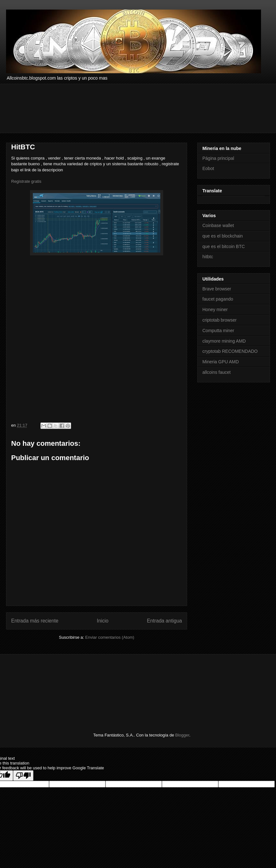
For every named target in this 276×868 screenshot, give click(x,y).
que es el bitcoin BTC (224, 246)
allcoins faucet (217, 372)
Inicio (103, 621)
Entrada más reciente (35, 621)
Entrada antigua (164, 621)
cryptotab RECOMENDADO (230, 351)
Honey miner (215, 309)
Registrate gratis (26, 181)
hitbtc (208, 257)
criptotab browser (219, 320)
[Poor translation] (23, 776)
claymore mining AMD (224, 341)
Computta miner (218, 331)
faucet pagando (218, 299)
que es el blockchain (223, 236)
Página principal (218, 158)
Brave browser (217, 289)
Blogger (182, 735)
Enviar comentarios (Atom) (110, 637)
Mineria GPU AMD (221, 362)
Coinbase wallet (218, 225)
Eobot (208, 168)
